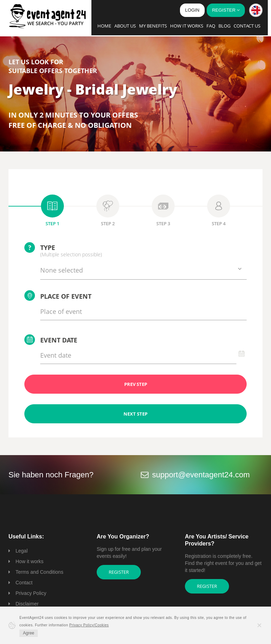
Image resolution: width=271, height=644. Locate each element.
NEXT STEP (135, 414)
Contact (24, 583)
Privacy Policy (31, 593)
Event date (51, 340)
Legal (22, 551)
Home (104, 26)
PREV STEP (136, 384)
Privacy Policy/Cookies (89, 625)
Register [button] (226, 10)
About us (125, 26)
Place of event (58, 296)
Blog (224, 26)
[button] (256, 10)
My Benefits (153, 26)
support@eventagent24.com (201, 475)
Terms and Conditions (39, 572)
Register (119, 572)
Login (192, 10)
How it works (187, 26)
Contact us (247, 26)
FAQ (211, 26)
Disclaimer (27, 604)
